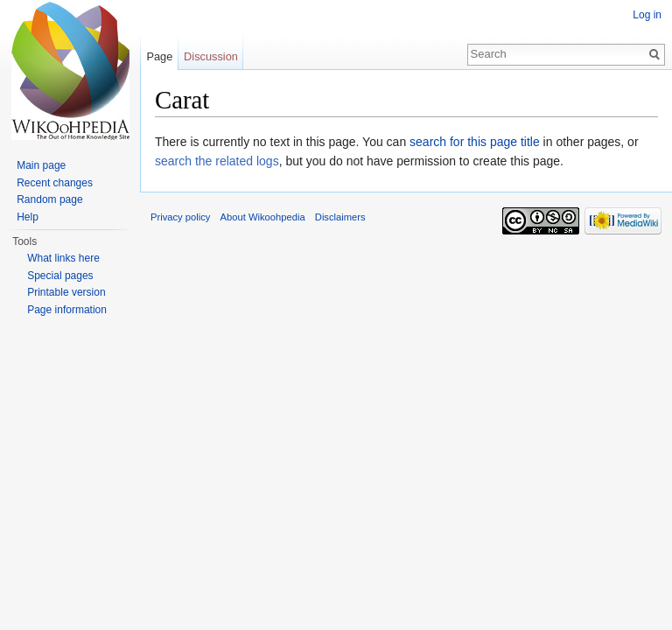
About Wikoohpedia (263, 217)
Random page (49, 199)
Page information (67, 310)
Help (28, 217)
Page (159, 56)
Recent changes (55, 183)
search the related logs (217, 161)
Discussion (211, 56)
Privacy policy (180, 217)
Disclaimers (340, 217)
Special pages (60, 276)
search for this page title (475, 142)
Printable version (66, 292)
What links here (63, 258)
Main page (41, 165)
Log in (647, 15)
